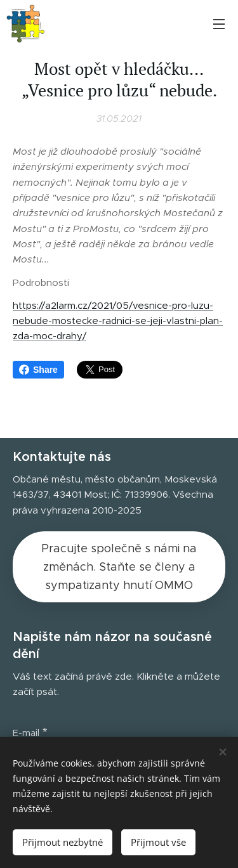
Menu (219, 24)
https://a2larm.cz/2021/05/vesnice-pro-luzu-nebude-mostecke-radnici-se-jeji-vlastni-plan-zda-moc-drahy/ (118, 321)
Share (38, 370)
